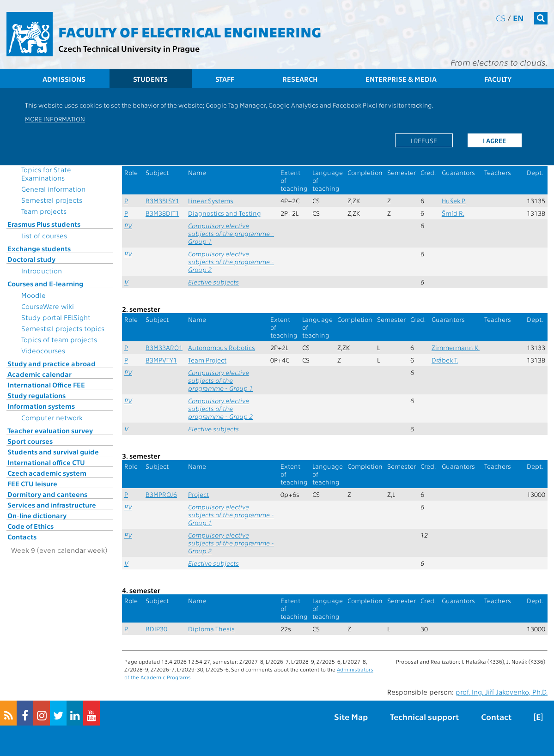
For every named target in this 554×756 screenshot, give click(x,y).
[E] (538, 717)
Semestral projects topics (63, 328)
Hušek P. (454, 201)
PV (128, 226)
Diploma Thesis (211, 629)
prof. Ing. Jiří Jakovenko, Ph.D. (502, 692)
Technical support (424, 717)
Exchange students (39, 248)
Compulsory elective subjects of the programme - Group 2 (231, 262)
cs (501, 18)
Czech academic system (47, 473)
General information (53, 189)
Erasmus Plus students (44, 224)
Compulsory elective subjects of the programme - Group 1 (231, 233)
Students (150, 79)
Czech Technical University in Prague (129, 48)
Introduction (42, 271)
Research (300, 79)
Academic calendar (40, 374)
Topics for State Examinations (46, 174)
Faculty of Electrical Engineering (190, 31)
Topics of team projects (59, 339)
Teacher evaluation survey (50, 430)
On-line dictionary (37, 515)
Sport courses (30, 441)
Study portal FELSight (56, 317)
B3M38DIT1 (162, 213)
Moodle (33, 295)
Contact (496, 717)
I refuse (424, 140)
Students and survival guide (53, 452)
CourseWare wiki (48, 306)
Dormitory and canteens (47, 494)
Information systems (41, 406)
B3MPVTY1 (161, 360)
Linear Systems (211, 201)
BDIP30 (156, 629)
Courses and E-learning (45, 284)
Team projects (44, 211)
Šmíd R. (453, 213)
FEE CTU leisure (32, 484)
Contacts (22, 537)
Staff (225, 79)
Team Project (207, 360)
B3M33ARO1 (164, 348)
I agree (494, 140)
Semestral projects (52, 200)
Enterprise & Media (401, 79)
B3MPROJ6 (161, 494)
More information (55, 119)
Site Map (351, 717)
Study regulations (37, 395)
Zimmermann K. (456, 348)
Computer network (52, 417)
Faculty (498, 79)
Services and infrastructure (52, 505)
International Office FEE (46, 385)
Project (198, 494)
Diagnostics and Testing (225, 213)
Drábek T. (445, 360)
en (518, 18)
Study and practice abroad (52, 363)
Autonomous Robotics (222, 348)
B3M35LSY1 (162, 201)
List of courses (44, 236)
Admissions (64, 79)
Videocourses (43, 351)
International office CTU (46, 462)
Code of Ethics (30, 526)
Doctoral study (31, 259)
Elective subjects (213, 282)
